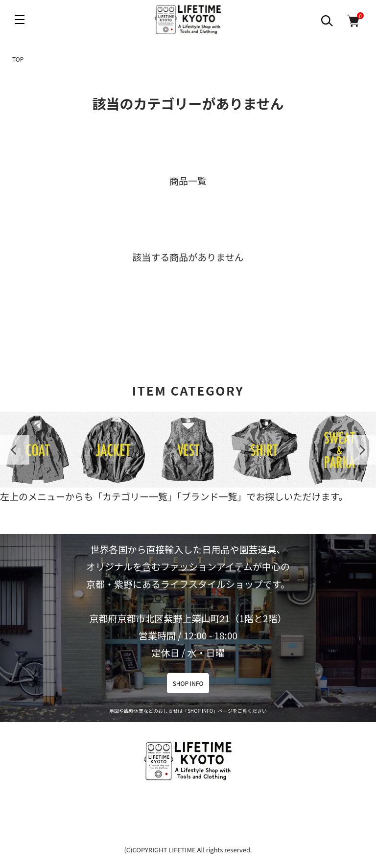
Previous (15, 450)
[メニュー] (20, 20)
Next (361, 450)
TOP (18, 59)
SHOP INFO (188, 683)
